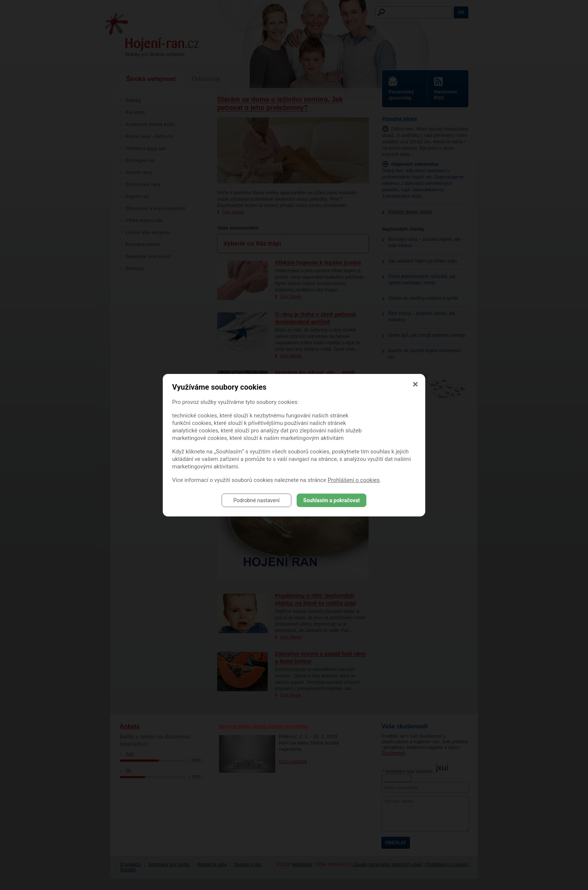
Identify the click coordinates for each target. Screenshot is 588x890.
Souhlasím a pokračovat (332, 500)
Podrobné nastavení (256, 500)
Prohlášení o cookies (354, 480)
